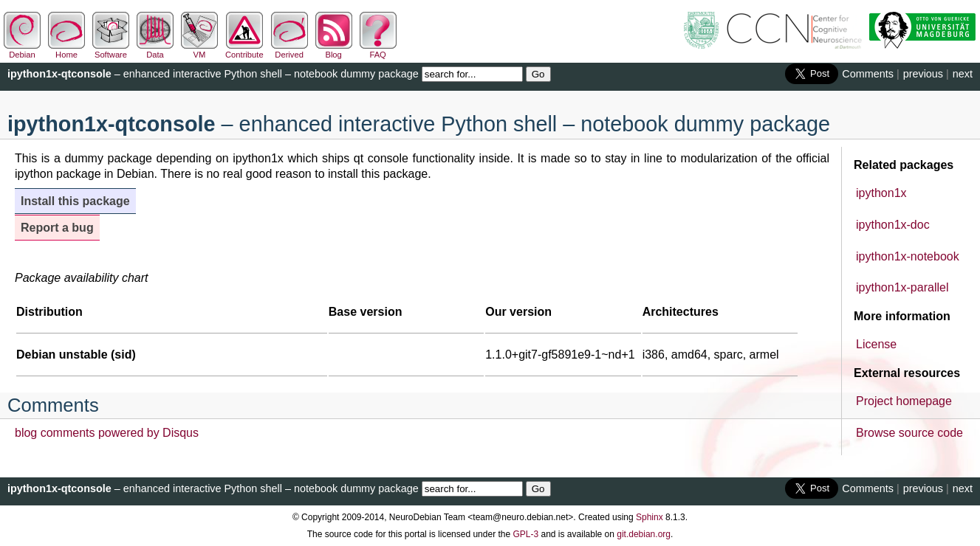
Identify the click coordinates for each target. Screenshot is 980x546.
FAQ (378, 50)
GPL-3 (525, 534)
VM (199, 50)
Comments (868, 74)
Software (111, 50)
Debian (22, 50)
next (963, 74)
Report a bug (57, 228)
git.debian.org (644, 534)
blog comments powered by (107, 433)
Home (66, 50)
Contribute (244, 50)
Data (155, 50)
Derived (289, 50)
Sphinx (650, 517)
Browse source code (909, 433)
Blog (334, 50)
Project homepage (904, 401)
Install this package (75, 201)
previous (923, 74)
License (876, 344)
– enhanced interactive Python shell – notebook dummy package (213, 74)
